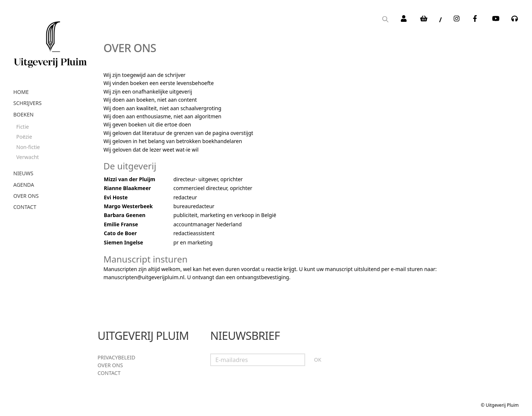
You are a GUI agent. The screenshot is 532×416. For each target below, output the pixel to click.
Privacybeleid (116, 357)
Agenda (24, 185)
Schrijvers (28, 103)
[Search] (385, 20)
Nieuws (23, 173)
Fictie (23, 127)
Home (21, 92)
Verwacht (28, 157)
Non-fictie (28, 147)
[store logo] (50, 42)
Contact (25, 207)
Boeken (23, 114)
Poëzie (24, 137)
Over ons (26, 196)
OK (318, 360)
